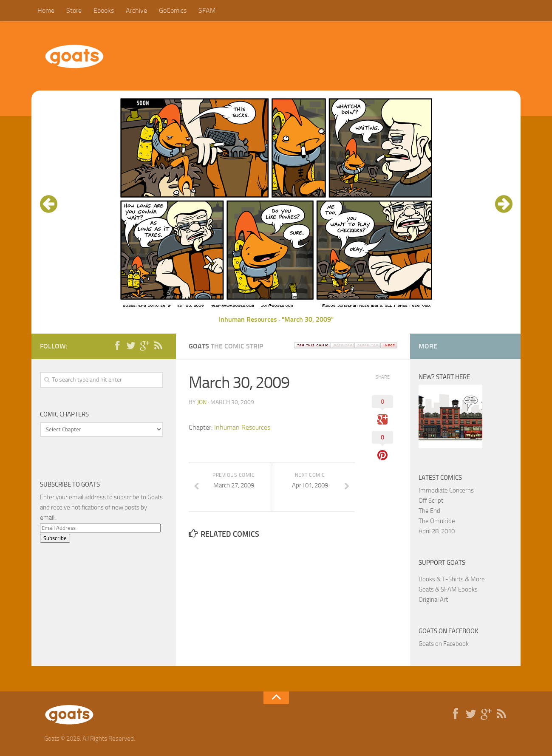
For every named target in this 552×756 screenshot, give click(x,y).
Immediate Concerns (446, 490)
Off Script (431, 501)
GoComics (173, 10)
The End (429, 511)
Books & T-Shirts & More (452, 579)
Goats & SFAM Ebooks (448, 589)
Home (46, 10)
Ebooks (104, 10)
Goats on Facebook (449, 631)
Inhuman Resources (248, 319)
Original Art (433, 600)
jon (202, 402)
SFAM (207, 10)
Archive (136, 10)
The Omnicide (437, 521)
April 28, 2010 (437, 531)
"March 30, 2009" (308, 319)
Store (74, 10)
